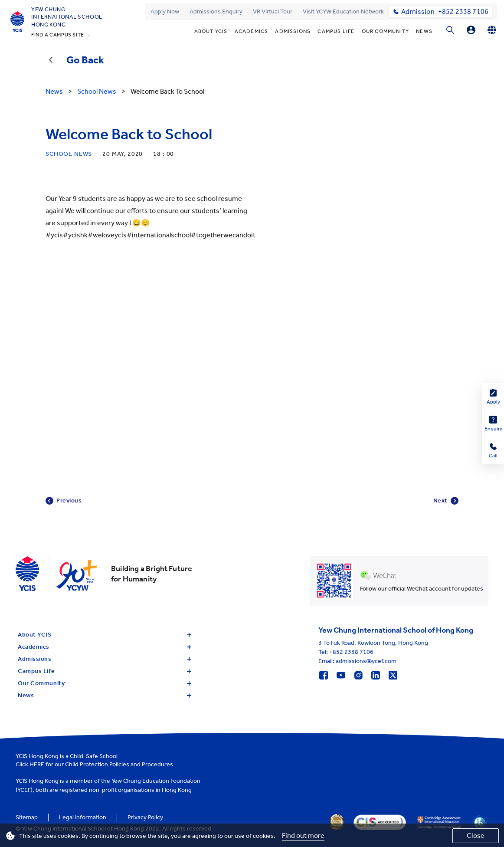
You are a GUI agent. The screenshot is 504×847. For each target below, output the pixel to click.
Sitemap (27, 817)
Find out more (303, 836)
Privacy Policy (145, 817)
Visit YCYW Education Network (343, 11)
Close (476, 836)
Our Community (386, 31)
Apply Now (165, 11)
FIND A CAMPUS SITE (58, 35)
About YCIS (211, 31)
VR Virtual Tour (273, 11)
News (424, 31)
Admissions (293, 31)
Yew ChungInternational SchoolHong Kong (67, 17)
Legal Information (83, 817)
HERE (37, 764)
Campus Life (336, 31)
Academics (252, 31)
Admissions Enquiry (216, 11)
